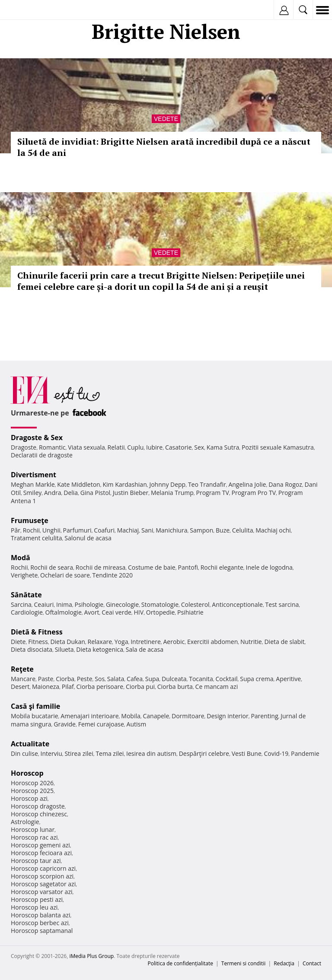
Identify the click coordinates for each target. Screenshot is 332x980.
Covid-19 (276, 753)
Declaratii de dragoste (42, 455)
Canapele (156, 716)
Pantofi (188, 567)
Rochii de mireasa (101, 567)
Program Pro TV (254, 493)
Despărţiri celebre (204, 753)
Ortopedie (160, 612)
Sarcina (21, 604)
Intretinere (146, 642)
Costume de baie (152, 567)
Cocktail (226, 679)
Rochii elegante (222, 567)
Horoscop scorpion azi (42, 876)
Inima (64, 604)
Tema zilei (110, 753)
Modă (21, 558)
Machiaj (128, 530)
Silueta (64, 649)
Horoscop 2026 (32, 783)
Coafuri (104, 530)
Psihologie (89, 604)
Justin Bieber (131, 493)
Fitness (38, 642)
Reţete (22, 669)
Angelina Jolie (247, 484)
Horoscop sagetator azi (43, 884)
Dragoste (24, 447)
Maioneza (46, 687)
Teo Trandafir (207, 484)
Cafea (135, 679)
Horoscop (27, 773)
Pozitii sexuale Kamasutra (278, 447)
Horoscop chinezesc (39, 814)
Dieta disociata (32, 649)
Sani (147, 530)
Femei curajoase (101, 724)
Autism (137, 724)
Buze (223, 530)
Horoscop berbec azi (40, 923)
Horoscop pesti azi (37, 899)
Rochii (31, 530)
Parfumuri (77, 530)
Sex (199, 447)
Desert (20, 687)
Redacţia (284, 963)
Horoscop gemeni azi (40, 845)
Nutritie (251, 642)
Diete (18, 642)
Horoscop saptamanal (42, 931)
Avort (91, 612)
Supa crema (257, 679)
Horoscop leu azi (34, 907)
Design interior (227, 716)
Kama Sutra (223, 447)
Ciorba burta (175, 687)
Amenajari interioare (89, 716)
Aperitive (288, 679)
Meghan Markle (33, 484)
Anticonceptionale (237, 604)
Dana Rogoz (285, 484)
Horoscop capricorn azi (43, 868)
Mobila (131, 716)
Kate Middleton (79, 484)
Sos (100, 679)
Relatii (116, 447)
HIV (139, 612)
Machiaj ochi (273, 530)
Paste (46, 679)
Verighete (24, 575)
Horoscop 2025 (32, 791)
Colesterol (195, 604)
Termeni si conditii (244, 963)
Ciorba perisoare (100, 687)
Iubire (154, 447)
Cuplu (135, 447)
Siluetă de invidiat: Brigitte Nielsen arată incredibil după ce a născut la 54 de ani (164, 147)
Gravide (65, 724)
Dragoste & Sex (37, 438)
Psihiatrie (190, 612)
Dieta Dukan (67, 642)
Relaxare (100, 642)
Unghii (51, 530)
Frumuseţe (30, 520)
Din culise (24, 753)
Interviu (51, 753)
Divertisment (34, 475)
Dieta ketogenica (100, 649)
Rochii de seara (52, 567)
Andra (53, 493)
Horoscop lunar (33, 829)
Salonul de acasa (88, 538)
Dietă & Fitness (37, 632)
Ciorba (65, 679)
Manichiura (171, 530)
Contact (312, 963)
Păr (16, 530)
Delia (71, 493)
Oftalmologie (64, 612)
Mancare (23, 679)
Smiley (33, 493)
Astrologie (25, 822)
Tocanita (201, 679)
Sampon (201, 530)
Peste (85, 679)
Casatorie (179, 447)
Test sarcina (282, 604)
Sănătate (26, 595)
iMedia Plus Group (91, 956)
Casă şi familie (35, 706)
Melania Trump (172, 493)
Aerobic (174, 642)
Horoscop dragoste (38, 806)
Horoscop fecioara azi (41, 853)
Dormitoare (188, 716)
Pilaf (68, 687)
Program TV (212, 493)
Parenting (264, 716)
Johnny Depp (167, 484)
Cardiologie (27, 612)
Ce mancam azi (217, 687)
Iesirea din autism (151, 753)
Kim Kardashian (124, 484)
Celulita (243, 530)
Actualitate (30, 744)
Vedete (166, 119)
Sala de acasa (145, 649)
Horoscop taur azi (36, 861)
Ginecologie (122, 604)
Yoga (121, 642)
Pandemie (305, 753)
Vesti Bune (247, 753)
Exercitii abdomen (212, 642)
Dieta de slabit (284, 642)
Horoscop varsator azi (41, 892)
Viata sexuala (86, 447)
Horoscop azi (29, 798)
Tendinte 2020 (113, 575)
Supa (152, 679)
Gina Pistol (95, 493)
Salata (116, 679)
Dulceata (174, 679)
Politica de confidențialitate (180, 963)
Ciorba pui (140, 687)
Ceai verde (117, 612)
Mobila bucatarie (35, 716)
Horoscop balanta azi (40, 915)
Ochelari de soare (65, 575)
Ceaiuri (44, 604)
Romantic (52, 447)
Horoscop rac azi (34, 837)
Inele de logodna (269, 567)
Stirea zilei (79, 753)
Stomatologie (160, 604)
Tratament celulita (37, 538)
